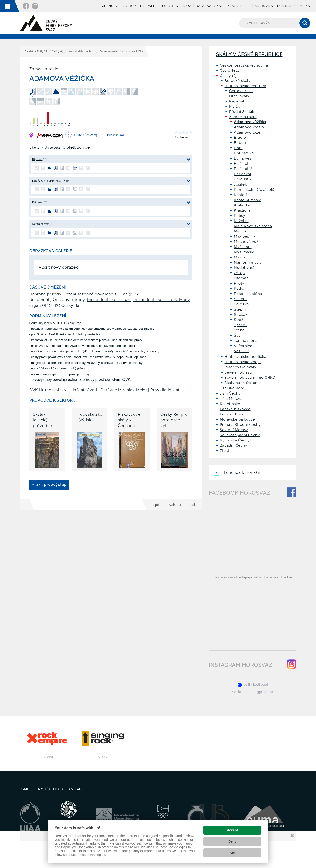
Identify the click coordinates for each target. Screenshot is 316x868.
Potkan (240, 289)
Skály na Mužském (242, 383)
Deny (232, 841)
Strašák (241, 315)
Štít (237, 335)
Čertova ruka (241, 91)
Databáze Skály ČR (36, 51)
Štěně (239, 330)
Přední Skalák (242, 112)
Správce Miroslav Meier (124, 390)
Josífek (240, 184)
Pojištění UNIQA (177, 6)
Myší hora (243, 247)
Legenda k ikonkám (238, 473)
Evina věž (243, 158)
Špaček (241, 325)
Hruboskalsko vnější (243, 362)
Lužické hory (232, 414)
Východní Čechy (235, 440)
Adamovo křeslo (249, 127)
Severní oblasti (238, 372)
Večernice (243, 346)
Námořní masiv (248, 263)
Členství (110, 6)
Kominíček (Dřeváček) (254, 190)
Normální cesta (41, 224)
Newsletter (239, 6)
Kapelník (237, 101)
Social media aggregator (253, 692)
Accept (232, 830)
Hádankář (243, 174)
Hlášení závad (83, 390)
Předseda (149, 6)
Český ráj (57, 51)
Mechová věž (246, 242)
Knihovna (264, 6)
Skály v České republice (249, 54)
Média (305, 6)
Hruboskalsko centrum (81, 51)
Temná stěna (246, 341)
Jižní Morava (231, 399)
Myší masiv (244, 252)
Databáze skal (209, 6)
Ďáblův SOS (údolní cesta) (47, 181)
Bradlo (240, 138)
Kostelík (241, 195)
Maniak (240, 231)
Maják (235, 107)
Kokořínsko (230, 404)
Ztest (225, 451)
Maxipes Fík (245, 236)
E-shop (129, 6)
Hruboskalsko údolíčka (245, 357)
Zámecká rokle (108, 51)
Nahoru (175, 505)
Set (232, 853)
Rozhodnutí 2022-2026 (109, 300)
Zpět (157, 505)
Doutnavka (244, 153)
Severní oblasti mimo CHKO (250, 378)
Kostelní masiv (247, 200)
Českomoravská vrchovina (244, 65)
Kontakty (286, 6)
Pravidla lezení (165, 390)
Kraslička (242, 210)
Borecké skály (238, 81)
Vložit (49, 485)
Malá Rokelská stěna (253, 226)
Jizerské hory (232, 388)
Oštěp (239, 273)
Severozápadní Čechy (240, 435)
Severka (241, 304)
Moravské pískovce (237, 419)
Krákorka (242, 205)
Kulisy (240, 216)
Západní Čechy (234, 445)
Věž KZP (242, 351)
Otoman (241, 278)
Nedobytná (244, 268)
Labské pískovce (235, 409)
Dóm (238, 148)
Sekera (240, 299)
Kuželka (241, 221)
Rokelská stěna (248, 294)
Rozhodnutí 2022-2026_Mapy (162, 300)
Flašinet (241, 164)
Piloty (239, 283)
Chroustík (243, 179)
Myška (240, 257)
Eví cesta (37, 202)
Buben (240, 143)
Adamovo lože (247, 132)
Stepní (240, 309)
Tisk (193, 505)
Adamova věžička (250, 122)
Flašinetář (243, 169)
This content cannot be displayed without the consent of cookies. (253, 577)
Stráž (239, 320)
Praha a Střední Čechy (240, 425)
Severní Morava (234, 430)
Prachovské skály (240, 367)
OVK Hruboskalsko (48, 390)
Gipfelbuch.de (76, 147)
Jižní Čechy (230, 393)
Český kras (230, 71)
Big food (37, 159)
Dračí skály (239, 96)
